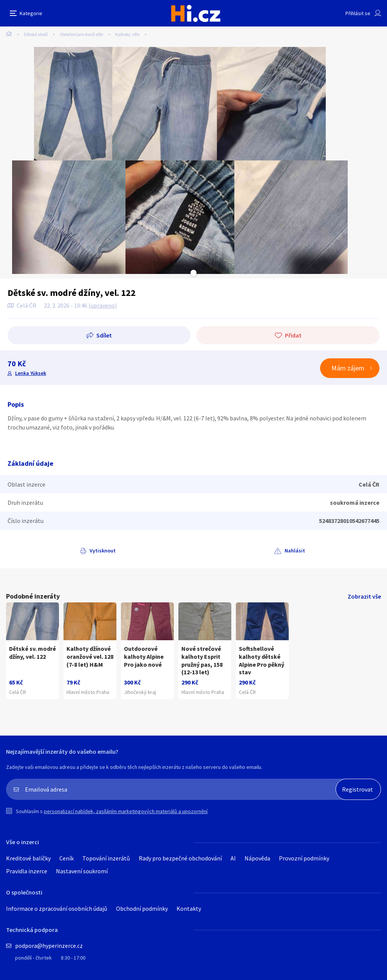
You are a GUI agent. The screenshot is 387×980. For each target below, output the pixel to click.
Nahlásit (295, 551)
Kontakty (189, 908)
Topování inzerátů (106, 858)
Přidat (293, 335)
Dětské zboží (36, 34)
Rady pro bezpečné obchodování (180, 858)
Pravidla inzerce (27, 871)
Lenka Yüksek (31, 373)
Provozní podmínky (304, 858)
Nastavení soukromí (82, 871)
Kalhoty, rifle (127, 34)
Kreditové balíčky (28, 858)
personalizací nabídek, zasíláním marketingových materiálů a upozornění (126, 811)
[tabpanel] (73, 104)
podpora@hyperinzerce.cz (49, 946)
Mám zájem (348, 368)
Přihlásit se (358, 13)
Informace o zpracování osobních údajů (57, 908)
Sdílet (104, 335)
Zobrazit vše (364, 596)
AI (233, 858)
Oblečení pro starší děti (81, 34)
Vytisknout (103, 551)
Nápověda (257, 858)
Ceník (67, 858)
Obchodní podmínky (142, 908)
